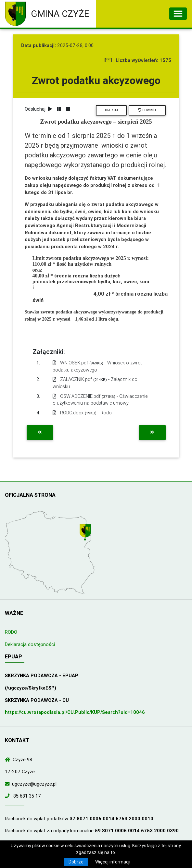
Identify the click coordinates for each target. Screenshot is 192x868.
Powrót (147, 110)
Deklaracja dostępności (30, 644)
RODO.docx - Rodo (82, 413)
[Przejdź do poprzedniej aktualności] (40, 433)
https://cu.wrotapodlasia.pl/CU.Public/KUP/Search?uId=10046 (75, 712)
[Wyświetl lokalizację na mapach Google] (86, 533)
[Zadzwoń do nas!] (8, 796)
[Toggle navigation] (178, 14)
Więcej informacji (113, 862)
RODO (11, 632)
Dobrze (76, 862)
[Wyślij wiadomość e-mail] (8, 784)
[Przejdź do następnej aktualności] (152, 433)
